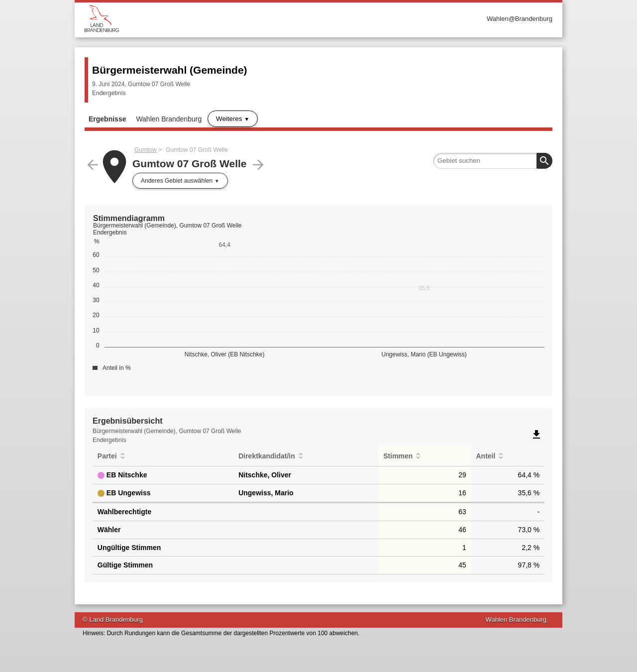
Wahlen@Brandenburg (520, 19)
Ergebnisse (107, 119)
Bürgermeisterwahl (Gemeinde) (170, 70)
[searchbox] (493, 161)
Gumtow (146, 150)
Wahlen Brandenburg (169, 119)
